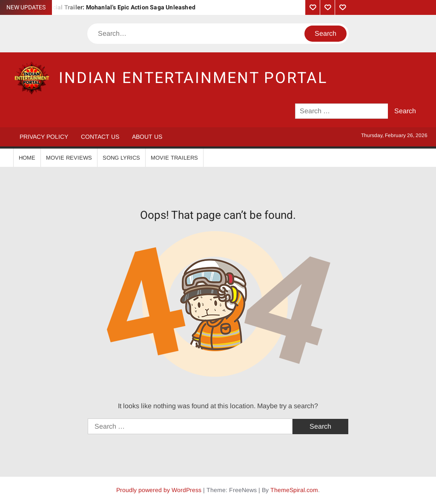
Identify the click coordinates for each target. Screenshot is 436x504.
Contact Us (100, 137)
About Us (147, 137)
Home (27, 158)
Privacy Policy (44, 137)
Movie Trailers (174, 158)
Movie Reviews (69, 158)
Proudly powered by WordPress (159, 490)
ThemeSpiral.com (294, 490)
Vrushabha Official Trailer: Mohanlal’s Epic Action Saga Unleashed (103, 7)
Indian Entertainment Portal (193, 78)
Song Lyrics (121, 158)
